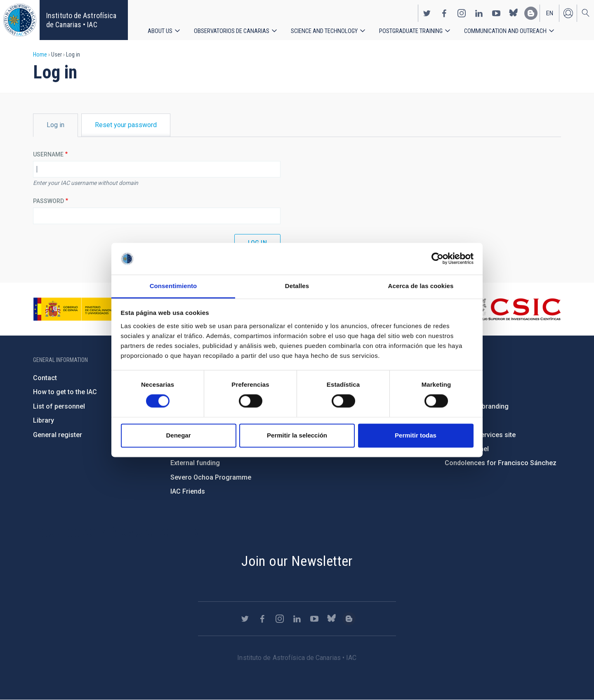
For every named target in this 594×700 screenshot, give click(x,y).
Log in (568, 11)
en (550, 11)
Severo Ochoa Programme (211, 477)
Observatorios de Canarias (234, 29)
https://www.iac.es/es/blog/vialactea (531, 11)
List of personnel (59, 406)
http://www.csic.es (516, 309)
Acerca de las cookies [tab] (421, 286)
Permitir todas (416, 435)
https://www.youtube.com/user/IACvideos (496, 11)
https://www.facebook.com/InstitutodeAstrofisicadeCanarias (444, 11)
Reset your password (126, 125)
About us (160, 29)
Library (44, 420)
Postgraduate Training (421, 29)
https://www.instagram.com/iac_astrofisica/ (462, 11)
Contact (45, 378)
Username (48, 154)
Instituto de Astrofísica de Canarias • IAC (81, 20)
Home (40, 54)
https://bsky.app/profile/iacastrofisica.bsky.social (514, 11)
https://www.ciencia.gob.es (79, 309)
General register (58, 435)
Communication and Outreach (519, 29)
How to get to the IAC (65, 392)
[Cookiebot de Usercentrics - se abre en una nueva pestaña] (437, 259)
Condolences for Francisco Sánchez (501, 463)
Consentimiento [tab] (173, 286)
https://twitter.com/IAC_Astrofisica (427, 11)
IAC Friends (188, 491)
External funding (195, 463)
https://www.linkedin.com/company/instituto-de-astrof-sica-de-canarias (479, 11)
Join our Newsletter (297, 561)
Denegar (178, 435)
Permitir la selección (297, 435)
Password (48, 201)
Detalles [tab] (297, 286)
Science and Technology (330, 29)
